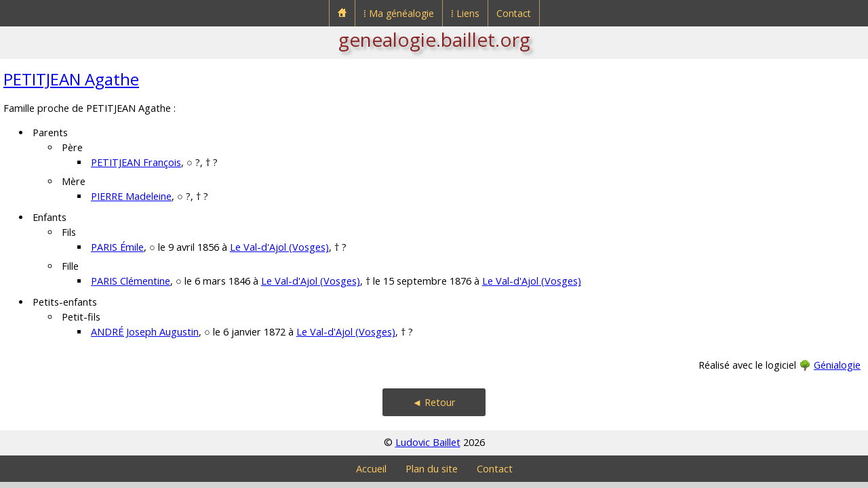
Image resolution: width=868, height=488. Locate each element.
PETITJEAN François (136, 162)
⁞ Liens (465, 13)
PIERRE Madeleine (131, 196)
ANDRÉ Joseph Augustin (145, 332)
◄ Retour (434, 402)
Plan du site (432, 469)
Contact (514, 13)
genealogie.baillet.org (434, 39)
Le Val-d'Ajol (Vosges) (279, 247)
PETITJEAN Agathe (71, 79)
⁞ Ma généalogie (399, 13)
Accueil (371, 469)
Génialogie (837, 365)
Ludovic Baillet (428, 442)
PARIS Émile (117, 247)
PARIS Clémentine (131, 281)
